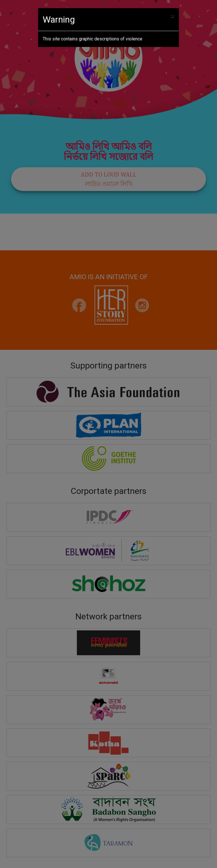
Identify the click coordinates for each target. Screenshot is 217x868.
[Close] (172, 16)
